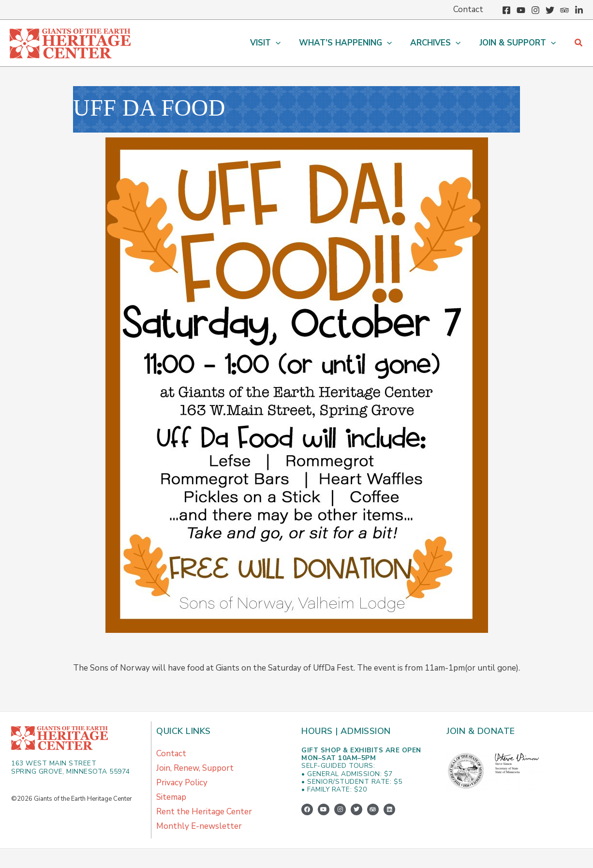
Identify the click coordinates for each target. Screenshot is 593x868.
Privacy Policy (182, 783)
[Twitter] (550, 10)
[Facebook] (506, 10)
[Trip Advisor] (564, 10)
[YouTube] (521, 10)
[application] (282, 43)
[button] (579, 43)
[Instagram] (535, 10)
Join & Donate (481, 731)
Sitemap (171, 797)
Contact (171, 754)
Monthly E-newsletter (199, 826)
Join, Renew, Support (195, 768)
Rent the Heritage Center (204, 812)
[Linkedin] (579, 10)
